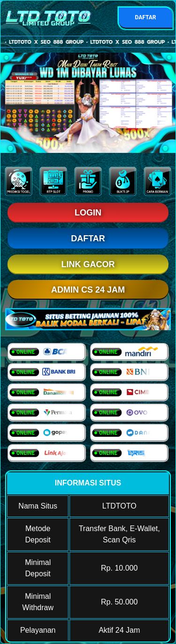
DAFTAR (145, 17)
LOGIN (88, 213)
